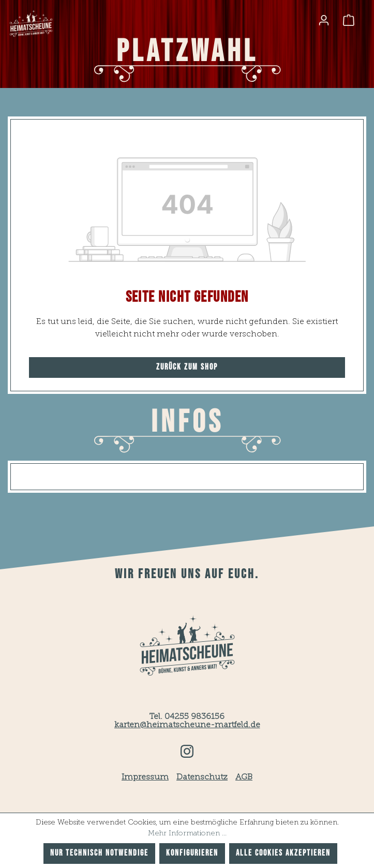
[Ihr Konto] (324, 20)
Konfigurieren (192, 853)
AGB (244, 777)
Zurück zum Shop (187, 367)
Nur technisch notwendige (99, 853)
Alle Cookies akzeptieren (283, 853)
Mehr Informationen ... (187, 833)
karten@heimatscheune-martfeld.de (187, 725)
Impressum (145, 777)
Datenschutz (202, 777)
